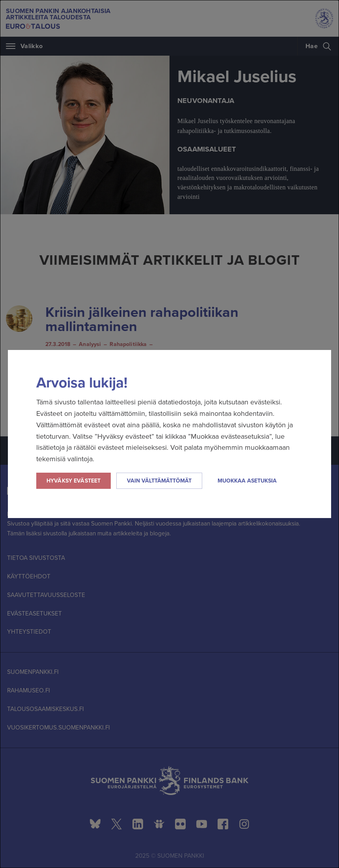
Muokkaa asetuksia (247, 481)
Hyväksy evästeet (74, 481)
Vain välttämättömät (159, 481)
